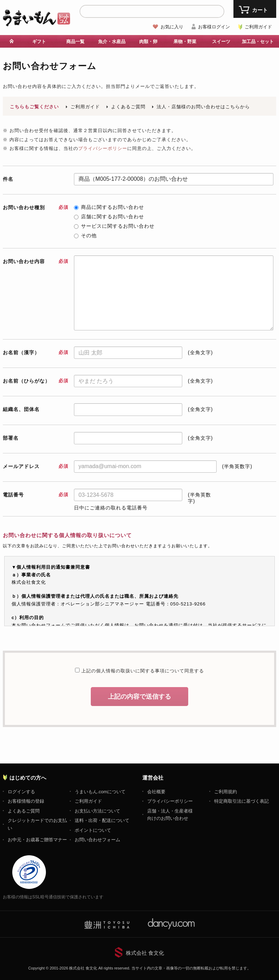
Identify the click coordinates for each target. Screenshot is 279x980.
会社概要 (156, 792)
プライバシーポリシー (103, 148)
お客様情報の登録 (26, 801)
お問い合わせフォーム (97, 840)
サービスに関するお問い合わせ (114, 226)
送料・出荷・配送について (102, 820)
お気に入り (172, 27)
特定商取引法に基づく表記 (241, 801)
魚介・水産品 (112, 42)
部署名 (11, 438)
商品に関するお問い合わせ (109, 207)
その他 (85, 235)
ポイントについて (93, 830)
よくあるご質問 (128, 107)
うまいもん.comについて (100, 792)
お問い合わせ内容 (36, 261)
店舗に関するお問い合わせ (109, 217)
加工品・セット (258, 42)
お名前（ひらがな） (36, 381)
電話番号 (36, 495)
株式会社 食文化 (145, 953)
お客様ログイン (214, 27)
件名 (8, 179)
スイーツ (221, 42)
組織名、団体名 (21, 409)
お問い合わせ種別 (36, 207)
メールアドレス (36, 466)
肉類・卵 (148, 42)
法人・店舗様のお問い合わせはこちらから (203, 107)
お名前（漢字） (36, 352)
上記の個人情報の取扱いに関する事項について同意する (142, 671)
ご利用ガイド (258, 27)
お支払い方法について (97, 811)
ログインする (21, 792)
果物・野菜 (185, 42)
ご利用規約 (226, 792)
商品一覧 (75, 42)
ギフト (39, 42)
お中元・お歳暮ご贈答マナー (37, 840)
